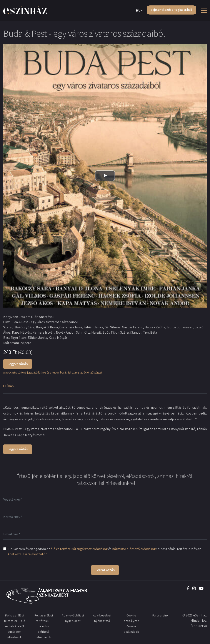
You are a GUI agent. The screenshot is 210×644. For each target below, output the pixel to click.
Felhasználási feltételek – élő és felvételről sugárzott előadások (15, 626)
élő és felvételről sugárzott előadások (79, 549)
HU (137, 11)
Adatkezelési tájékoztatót (27, 554)
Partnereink (160, 615)
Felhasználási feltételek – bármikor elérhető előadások (44, 626)
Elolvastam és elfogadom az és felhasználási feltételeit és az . (104, 551)
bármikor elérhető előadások (134, 549)
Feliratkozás (105, 570)
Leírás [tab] (8, 386)
